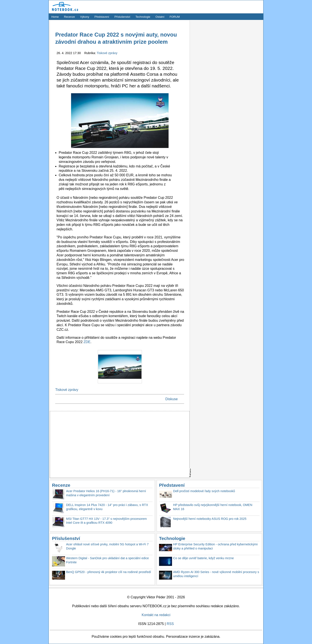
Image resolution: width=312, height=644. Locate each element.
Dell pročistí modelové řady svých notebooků (204, 491)
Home (55, 17)
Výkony (85, 17)
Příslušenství (122, 17)
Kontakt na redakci (156, 615)
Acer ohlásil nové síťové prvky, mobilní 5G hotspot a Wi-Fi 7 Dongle (107, 546)
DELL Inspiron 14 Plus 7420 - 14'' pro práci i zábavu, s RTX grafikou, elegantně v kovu (107, 507)
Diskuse (171, 399)
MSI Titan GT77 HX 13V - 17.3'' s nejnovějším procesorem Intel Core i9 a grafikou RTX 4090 (106, 521)
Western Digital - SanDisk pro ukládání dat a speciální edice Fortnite (107, 560)
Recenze (69, 17)
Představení (102, 17)
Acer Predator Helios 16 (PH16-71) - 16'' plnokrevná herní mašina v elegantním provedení (106, 493)
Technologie (143, 17)
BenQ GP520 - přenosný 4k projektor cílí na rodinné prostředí (109, 572)
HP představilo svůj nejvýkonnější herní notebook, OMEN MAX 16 (213, 507)
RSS (170, 624)
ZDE (87, 342)
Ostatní (160, 17)
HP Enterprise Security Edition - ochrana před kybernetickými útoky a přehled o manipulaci (215, 546)
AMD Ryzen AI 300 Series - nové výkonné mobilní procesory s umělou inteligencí (216, 574)
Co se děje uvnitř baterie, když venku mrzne (203, 558)
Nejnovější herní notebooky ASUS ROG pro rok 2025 (210, 519)
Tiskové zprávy (107, 53)
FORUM (175, 17)
